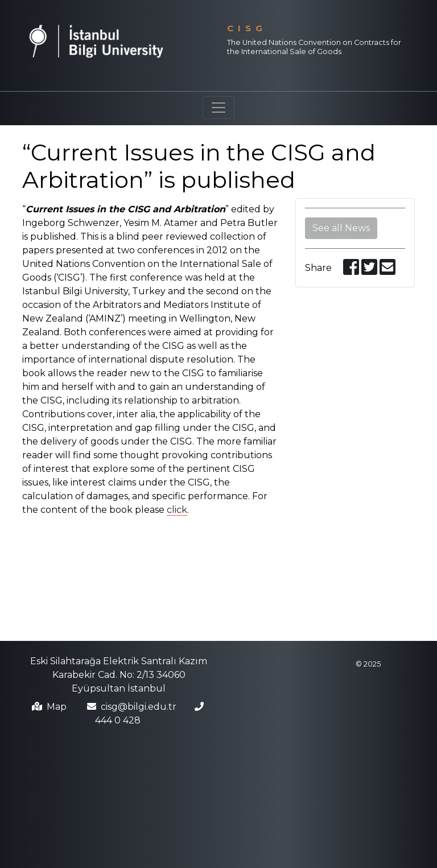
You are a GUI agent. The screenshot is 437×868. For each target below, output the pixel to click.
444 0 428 (118, 720)
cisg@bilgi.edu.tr (139, 707)
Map (57, 707)
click (177, 510)
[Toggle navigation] (218, 108)
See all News (341, 228)
